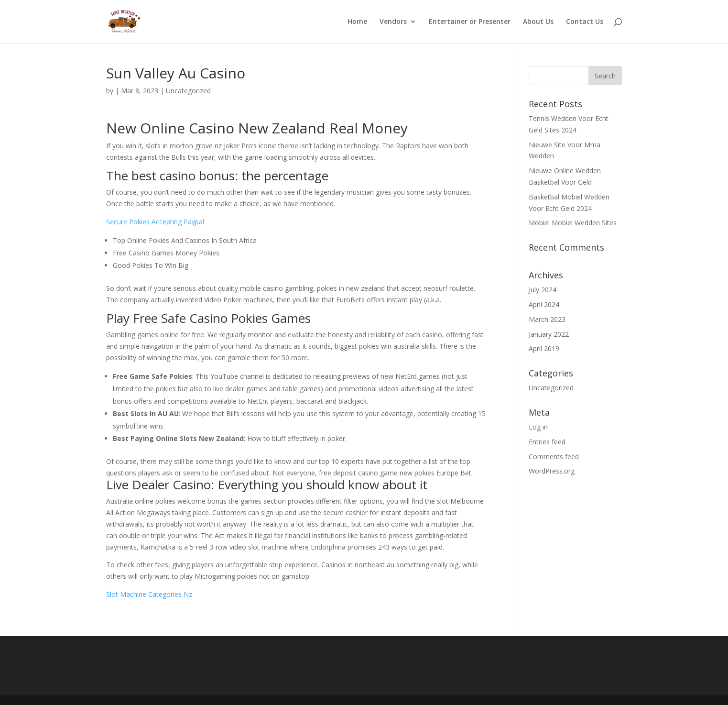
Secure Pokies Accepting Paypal (155, 222)
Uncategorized (551, 388)
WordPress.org (552, 471)
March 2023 (547, 319)
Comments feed (554, 457)
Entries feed (547, 442)
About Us (538, 22)
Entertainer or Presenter (470, 22)
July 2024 (543, 290)
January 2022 (549, 334)
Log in (538, 427)
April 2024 (544, 304)
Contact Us (585, 22)
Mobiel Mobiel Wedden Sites (573, 223)
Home (357, 22)
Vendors (393, 22)
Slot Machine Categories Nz (149, 594)
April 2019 (544, 348)
